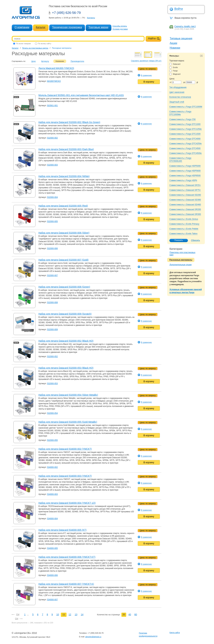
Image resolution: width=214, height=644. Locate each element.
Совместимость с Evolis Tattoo (183, 234)
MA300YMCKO (54, 81)
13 (76, 614)
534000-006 (52, 575)
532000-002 (52, 138)
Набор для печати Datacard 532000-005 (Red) (63, 206)
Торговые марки (98, 27)
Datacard (175, 64)
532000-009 (52, 330)
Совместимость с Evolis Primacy (184, 224)
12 (70, 614)
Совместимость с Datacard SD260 (185, 195)
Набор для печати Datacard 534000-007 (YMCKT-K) (66, 584)
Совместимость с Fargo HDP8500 (185, 176)
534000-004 (52, 519)
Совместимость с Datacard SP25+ (185, 185)
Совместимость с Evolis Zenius (184, 219)
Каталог (41, 27)
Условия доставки (120, 29)
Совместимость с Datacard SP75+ (185, 190)
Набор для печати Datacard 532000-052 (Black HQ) (66, 341)
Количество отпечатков (180, 97)
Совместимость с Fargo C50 (182, 119)
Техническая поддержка (67, 27)
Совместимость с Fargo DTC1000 (185, 124)
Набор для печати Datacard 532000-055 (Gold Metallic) (68, 422)
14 (82, 614)
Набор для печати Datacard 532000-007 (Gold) (63, 260)
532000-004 (52, 197)
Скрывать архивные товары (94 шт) (146, 61)
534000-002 (52, 467)
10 (58, 614)
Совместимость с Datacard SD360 (185, 200)
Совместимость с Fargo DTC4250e (185, 144)
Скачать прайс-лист (185, 26)
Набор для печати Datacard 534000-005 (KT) (63, 530)
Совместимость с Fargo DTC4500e (185, 153)
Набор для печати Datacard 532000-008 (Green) (64, 287)
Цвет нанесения (177, 92)
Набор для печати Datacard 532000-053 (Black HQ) (66, 368)
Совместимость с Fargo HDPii (183, 180)
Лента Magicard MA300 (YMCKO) (56, 68)
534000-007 (52, 600)
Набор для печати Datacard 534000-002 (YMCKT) (65, 449)
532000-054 (52, 413)
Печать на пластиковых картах (35, 48)
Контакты (91, 18)
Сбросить (195, 240)
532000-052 (52, 357)
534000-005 (52, 548)
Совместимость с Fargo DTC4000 (185, 139)
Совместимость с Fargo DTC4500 (185, 148)
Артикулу (45, 61)
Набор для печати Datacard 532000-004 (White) (64, 176)
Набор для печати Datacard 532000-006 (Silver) (64, 233)
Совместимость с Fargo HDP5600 (185, 171)
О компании (22, 27)
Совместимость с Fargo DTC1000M (186, 107)
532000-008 (52, 302)
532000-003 (52, 165)
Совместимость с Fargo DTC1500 (185, 134)
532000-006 (52, 248)
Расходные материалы (181, 260)
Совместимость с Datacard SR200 (185, 209)
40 (130, 614)
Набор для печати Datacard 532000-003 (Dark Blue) (66, 149)
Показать (177, 240)
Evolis (174, 67)
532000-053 (52, 384)
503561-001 (52, 106)
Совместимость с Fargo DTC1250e (185, 129)
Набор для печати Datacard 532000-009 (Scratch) (65, 314)
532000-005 (52, 221)
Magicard (175, 74)
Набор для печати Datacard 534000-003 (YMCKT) (65, 476)
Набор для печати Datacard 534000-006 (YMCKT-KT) (67, 557)
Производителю (77, 61)
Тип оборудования (178, 87)
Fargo (174, 71)
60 (136, 614)
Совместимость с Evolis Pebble (184, 229)
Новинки (175, 48)
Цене (33, 61)
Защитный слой (177, 102)
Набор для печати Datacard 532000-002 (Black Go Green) (69, 122)
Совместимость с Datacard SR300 (185, 214)
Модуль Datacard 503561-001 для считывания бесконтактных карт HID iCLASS (81, 95)
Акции (173, 43)
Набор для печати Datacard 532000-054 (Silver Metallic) (68, 395)
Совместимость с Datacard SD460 (185, 205)
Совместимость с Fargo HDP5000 (185, 166)
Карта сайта (175, 632)
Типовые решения (181, 38)
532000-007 (52, 275)
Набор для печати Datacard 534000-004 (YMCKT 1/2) (67, 503)
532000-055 (52, 440)
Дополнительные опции (181, 265)
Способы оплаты (120, 26)
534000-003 (52, 494)
